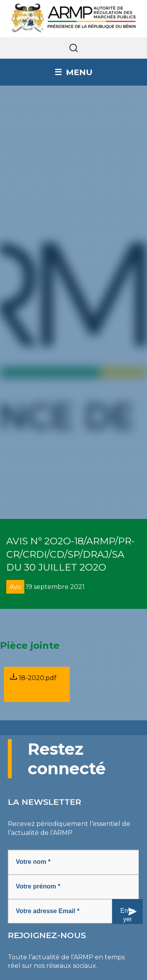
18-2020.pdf (33, 678)
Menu (79, 72)
